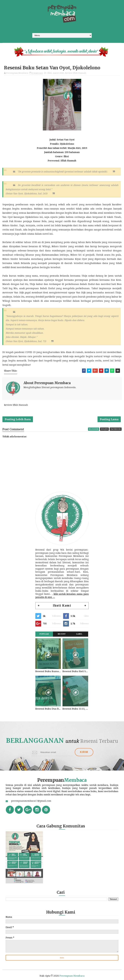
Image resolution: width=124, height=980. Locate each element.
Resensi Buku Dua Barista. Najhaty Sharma (48, 709)
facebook (116, 429)
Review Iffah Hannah (76, 73)
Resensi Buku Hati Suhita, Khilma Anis (75, 671)
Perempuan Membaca (72, 976)
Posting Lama (109, 419)
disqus (104, 429)
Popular (44, 634)
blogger (94, 429)
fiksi (49, 73)
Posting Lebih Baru (18, 419)
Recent (62, 634)
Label (79, 634)
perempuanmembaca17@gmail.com (31, 801)
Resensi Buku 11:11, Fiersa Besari (75, 709)
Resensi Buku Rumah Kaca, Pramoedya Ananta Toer (48, 671)
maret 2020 (58, 73)
